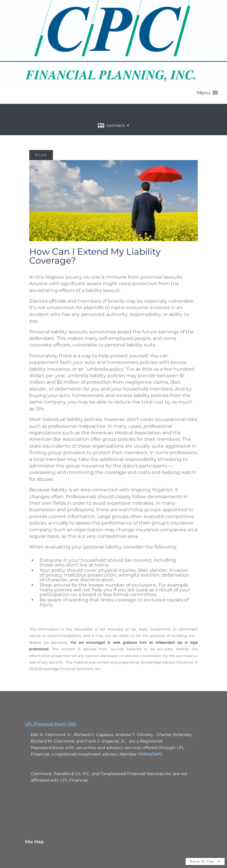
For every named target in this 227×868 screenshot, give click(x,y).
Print (41, 155)
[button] (207, 93)
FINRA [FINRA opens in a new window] (145, 754)
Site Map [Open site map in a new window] (34, 842)
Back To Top (205, 861)
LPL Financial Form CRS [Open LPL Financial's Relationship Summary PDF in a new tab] (50, 724)
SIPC (157, 754)
